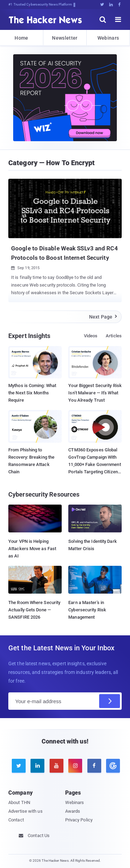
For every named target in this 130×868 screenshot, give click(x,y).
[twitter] (19, 766)
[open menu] (118, 19)
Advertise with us (25, 811)
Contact (16, 820)
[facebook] (94, 766)
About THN (19, 802)
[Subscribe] (110, 701)
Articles (114, 336)
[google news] (112, 766)
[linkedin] (37, 766)
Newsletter (65, 38)
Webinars (108, 38)
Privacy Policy (79, 820)
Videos (91, 336)
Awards (73, 811)
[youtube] (57, 766)
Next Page (103, 317)
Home (21, 38)
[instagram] (75, 766)
